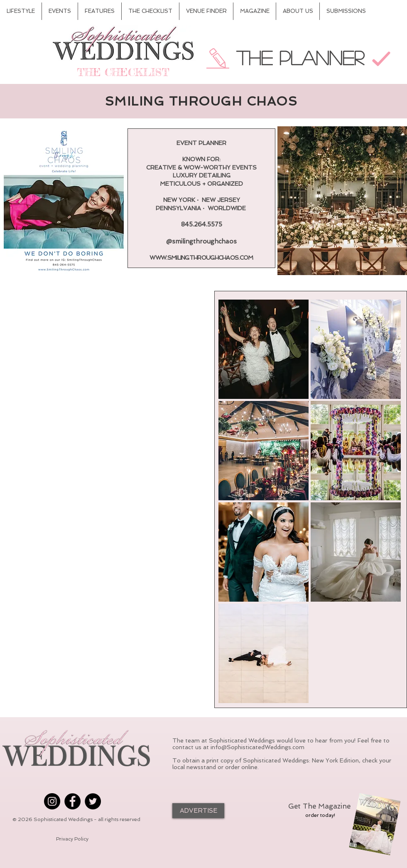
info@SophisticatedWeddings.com (257, 747)
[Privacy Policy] (72, 839)
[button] (264, 349)
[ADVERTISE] (198, 811)
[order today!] (320, 815)
